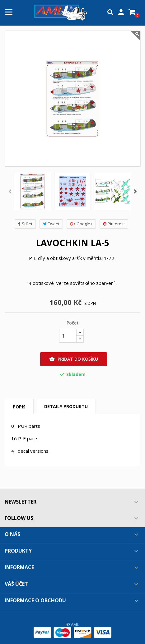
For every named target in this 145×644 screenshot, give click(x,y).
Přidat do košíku (74, 359)
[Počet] (68, 336)
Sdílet (25, 224)
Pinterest (114, 224)
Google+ (81, 224)
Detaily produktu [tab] (66, 406)
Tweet (51, 224)
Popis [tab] (19, 407)
